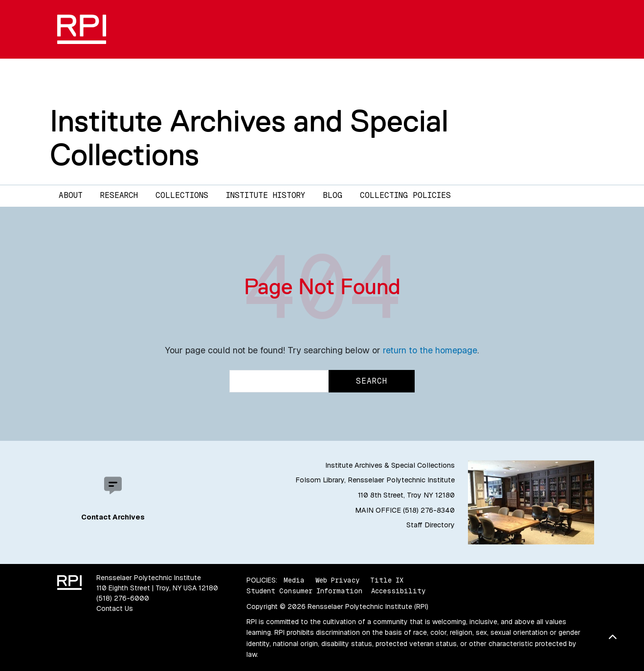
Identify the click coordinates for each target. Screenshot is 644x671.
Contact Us (115, 608)
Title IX (387, 580)
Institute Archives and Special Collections (249, 138)
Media (294, 580)
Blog (333, 195)
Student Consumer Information (304, 591)
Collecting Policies (405, 195)
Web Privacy (337, 580)
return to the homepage (430, 350)
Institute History (266, 195)
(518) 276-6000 (123, 598)
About (71, 195)
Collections (182, 195)
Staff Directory (431, 525)
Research (119, 195)
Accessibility (398, 591)
